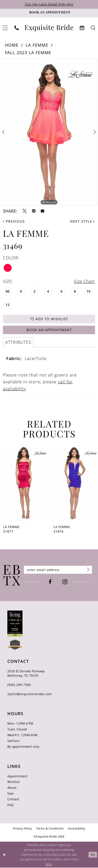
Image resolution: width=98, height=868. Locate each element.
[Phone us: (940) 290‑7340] (17, 28)
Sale (11, 794)
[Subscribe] (89, 570)
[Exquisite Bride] (12, 576)
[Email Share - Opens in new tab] (42, 211)
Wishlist (14, 782)
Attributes (18, 343)
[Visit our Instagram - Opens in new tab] (66, 583)
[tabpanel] (49, 132)
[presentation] (24, 483)
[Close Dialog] (4, 855)
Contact (13, 800)
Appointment (17, 777)
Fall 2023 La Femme (28, 52)
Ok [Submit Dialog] (93, 855)
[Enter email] (59, 570)
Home (12, 45)
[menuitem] (17, 28)
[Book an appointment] (49, 13)
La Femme (37, 45)
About (12, 788)
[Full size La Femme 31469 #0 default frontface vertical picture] (49, 132)
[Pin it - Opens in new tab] (34, 211)
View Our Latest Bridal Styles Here (49, 5)
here (49, 864)
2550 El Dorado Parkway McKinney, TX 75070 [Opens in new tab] (26, 674)
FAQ (10, 805)
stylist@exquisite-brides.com (30, 694)
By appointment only (23, 747)
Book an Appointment (49, 330)
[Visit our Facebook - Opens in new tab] (51, 583)
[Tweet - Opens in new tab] (25, 211)
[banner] (49, 28)
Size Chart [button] (84, 281)
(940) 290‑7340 (19, 685)
